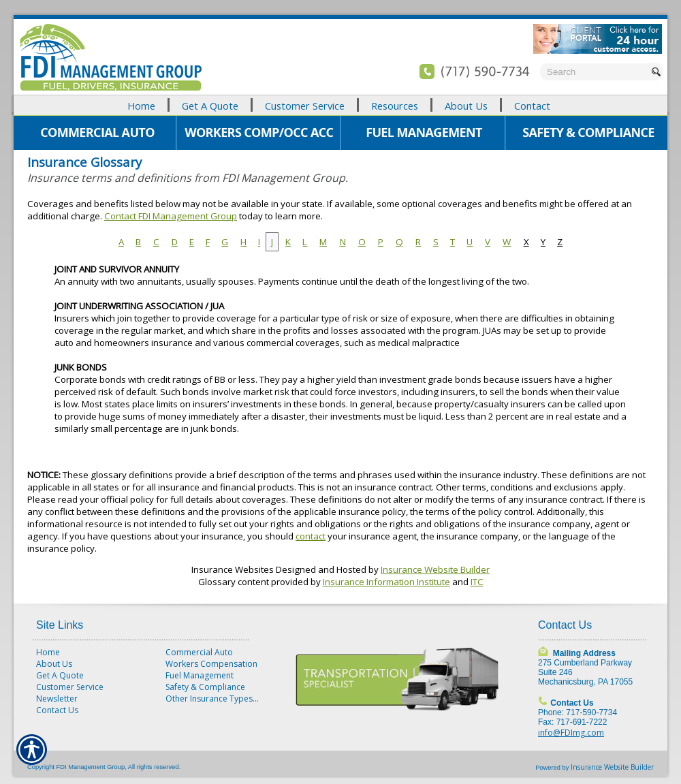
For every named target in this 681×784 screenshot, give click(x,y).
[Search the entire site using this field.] (595, 72)
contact (311, 536)
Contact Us (57, 710)
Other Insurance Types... (212, 699)
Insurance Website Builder (435, 569)
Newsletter (57, 699)
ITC (477, 582)
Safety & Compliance (205, 687)
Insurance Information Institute (386, 582)
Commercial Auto (199, 652)
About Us (54, 664)
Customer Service (70, 687)
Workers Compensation (211, 664)
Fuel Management (200, 675)
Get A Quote (60, 675)
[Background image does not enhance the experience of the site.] (340, 105)
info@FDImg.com (571, 733)
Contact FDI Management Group (171, 216)
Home (48, 652)
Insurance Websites (233, 569)
